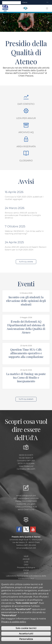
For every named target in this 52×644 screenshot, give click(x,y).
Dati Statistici (26, 104)
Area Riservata (26, 146)
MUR (26, 556)
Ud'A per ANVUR (26, 118)
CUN (26, 562)
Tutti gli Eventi (26, 399)
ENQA (26, 570)
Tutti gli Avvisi (26, 262)
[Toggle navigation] (47, 2)
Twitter (26, 529)
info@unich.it (29, 496)
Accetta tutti (26, 636)
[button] (4, 22)
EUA (26, 573)
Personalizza (26, 641)
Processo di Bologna (26, 567)
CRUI (26, 565)
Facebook (19, 529)
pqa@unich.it (29, 548)
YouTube (33, 529)
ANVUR (26, 559)
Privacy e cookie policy (14, 624)
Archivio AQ (26, 132)
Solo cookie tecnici (26, 630)
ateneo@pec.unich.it (28, 498)
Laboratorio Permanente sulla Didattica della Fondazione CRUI (26, 577)
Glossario (26, 161)
